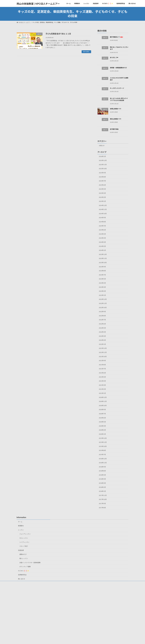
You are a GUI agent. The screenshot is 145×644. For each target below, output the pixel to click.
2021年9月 (102, 361)
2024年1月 (102, 250)
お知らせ (102, 146)
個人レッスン (24, 558)
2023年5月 (102, 279)
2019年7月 (102, 455)
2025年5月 (102, 189)
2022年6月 (102, 324)
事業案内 (21, 526)
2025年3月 (102, 193)
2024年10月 (103, 214)
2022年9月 (102, 312)
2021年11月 (103, 352)
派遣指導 (21, 550)
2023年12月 (103, 254)
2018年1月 (102, 491)
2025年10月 (103, 169)
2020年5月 (102, 422)
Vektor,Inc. (91, 641)
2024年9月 (102, 218)
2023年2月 (102, 291)
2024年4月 (102, 238)
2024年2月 (102, 246)
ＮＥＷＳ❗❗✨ (23, 571)
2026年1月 (102, 156)
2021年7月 (102, 369)
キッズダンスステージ (117, 88)
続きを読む (86, 52)
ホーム (20, 522)
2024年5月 (102, 234)
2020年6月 (102, 418)
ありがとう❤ (114, 57)
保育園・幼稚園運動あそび (118, 68)
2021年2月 (102, 389)
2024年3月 (102, 242)
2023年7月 (102, 275)
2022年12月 (103, 299)
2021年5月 (102, 377)
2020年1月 (102, 434)
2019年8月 (102, 450)
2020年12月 (103, 397)
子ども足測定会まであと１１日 (58, 34)
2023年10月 (103, 263)
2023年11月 (103, 259)
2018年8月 (102, 471)
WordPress (54, 641)
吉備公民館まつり (115, 109)
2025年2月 (102, 197)
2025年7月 (102, 181)
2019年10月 (103, 446)
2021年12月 (103, 348)
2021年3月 (102, 385)
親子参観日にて (116, 37)
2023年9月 (102, 267)
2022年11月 (103, 303)
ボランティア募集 (25, 567)
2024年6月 (102, 230)
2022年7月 (102, 320)
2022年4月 (102, 332)
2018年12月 (103, 459)
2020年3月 (102, 426)
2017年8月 (102, 508)
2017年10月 (103, 499)
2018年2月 (102, 487)
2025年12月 (103, 160)
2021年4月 (102, 381)
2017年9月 (102, 503)
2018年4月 (102, 479)
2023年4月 (102, 283)
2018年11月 (103, 463)
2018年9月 (102, 467)
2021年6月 (102, 373)
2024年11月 (103, 209)
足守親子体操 (114, 129)
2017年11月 (103, 495)
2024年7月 (102, 226)
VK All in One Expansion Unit (78, 641)
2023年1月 (102, 295)
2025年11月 (103, 165)
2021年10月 (103, 357)
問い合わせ (22, 579)
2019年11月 (103, 442)
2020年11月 (103, 401)
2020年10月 (103, 406)
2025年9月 (102, 173)
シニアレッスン (24, 542)
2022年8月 (102, 316)
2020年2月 (102, 430)
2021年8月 (102, 365)
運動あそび (23, 554)
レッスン (21, 530)
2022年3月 (102, 336)
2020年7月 (102, 414)
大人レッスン (24, 538)
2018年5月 (102, 475)
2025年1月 (102, 201)
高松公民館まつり (115, 119)
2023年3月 (102, 287)
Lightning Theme (65, 641)
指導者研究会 (22, 575)
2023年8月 (102, 271)
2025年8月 (102, 177)
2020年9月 (102, 410)
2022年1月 (102, 344)
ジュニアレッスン (25, 534)
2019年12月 (103, 438)
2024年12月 (103, 205)
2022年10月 (103, 308)
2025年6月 (102, 185)
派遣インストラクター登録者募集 (30, 563)
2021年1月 (102, 393)
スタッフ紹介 (24, 546)
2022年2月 (102, 340)
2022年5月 (102, 328)
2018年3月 (102, 483)
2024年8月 (102, 222)
